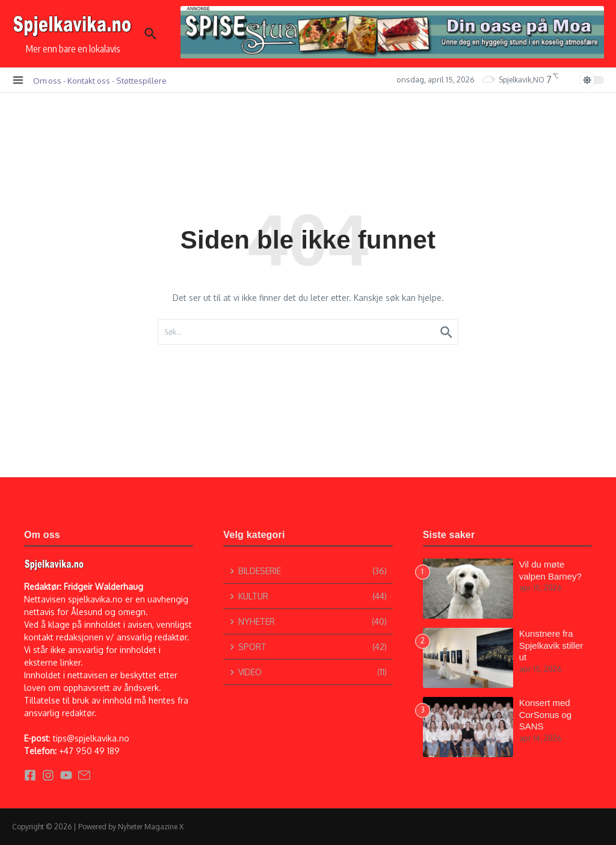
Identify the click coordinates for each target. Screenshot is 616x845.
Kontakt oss (89, 80)
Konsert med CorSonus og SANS (546, 714)
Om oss (47, 80)
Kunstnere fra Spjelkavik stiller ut (551, 645)
